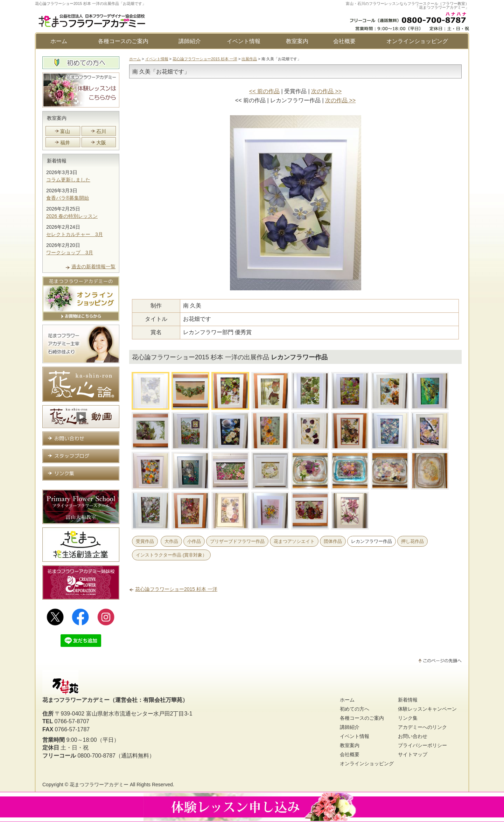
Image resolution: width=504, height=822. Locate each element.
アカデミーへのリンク (422, 727)
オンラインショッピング (417, 41)
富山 (65, 131)
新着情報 (57, 161)
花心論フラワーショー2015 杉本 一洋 (205, 59)
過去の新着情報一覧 (93, 267)
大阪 (101, 143)
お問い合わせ (413, 736)
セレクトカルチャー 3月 (75, 234)
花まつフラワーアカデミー (99, 785)
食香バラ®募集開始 (68, 198)
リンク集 (408, 718)
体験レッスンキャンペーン (427, 709)
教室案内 (297, 41)
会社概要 (344, 41)
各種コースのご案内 (123, 41)
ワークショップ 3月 (70, 253)
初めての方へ (355, 709)
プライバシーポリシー (422, 745)
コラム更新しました (68, 180)
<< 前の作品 (264, 91)
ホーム (59, 41)
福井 (65, 143)
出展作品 (249, 59)
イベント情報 (244, 41)
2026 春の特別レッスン (72, 216)
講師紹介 (190, 41)
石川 (101, 131)
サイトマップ (413, 754)
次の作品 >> (326, 91)
